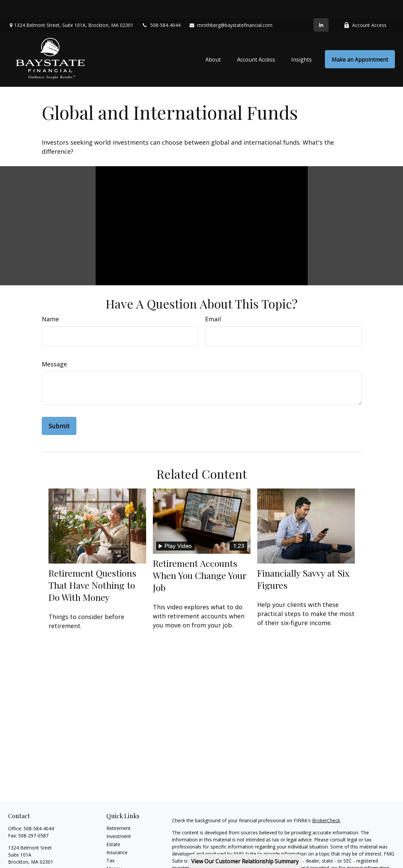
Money (114, 850)
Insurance (117, 834)
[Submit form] (59, 408)
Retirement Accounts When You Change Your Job (199, 557)
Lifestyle (115, 858)
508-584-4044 (161, 7)
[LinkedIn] (321, 7)
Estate (113, 826)
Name (50, 301)
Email (213, 301)
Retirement (119, 810)
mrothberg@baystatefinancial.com (231, 7)
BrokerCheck (326, 802)
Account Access (365, 7)
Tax (110, 842)
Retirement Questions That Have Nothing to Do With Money (92, 567)
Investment (119, 818)
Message (54, 346)
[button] (213, 41)
